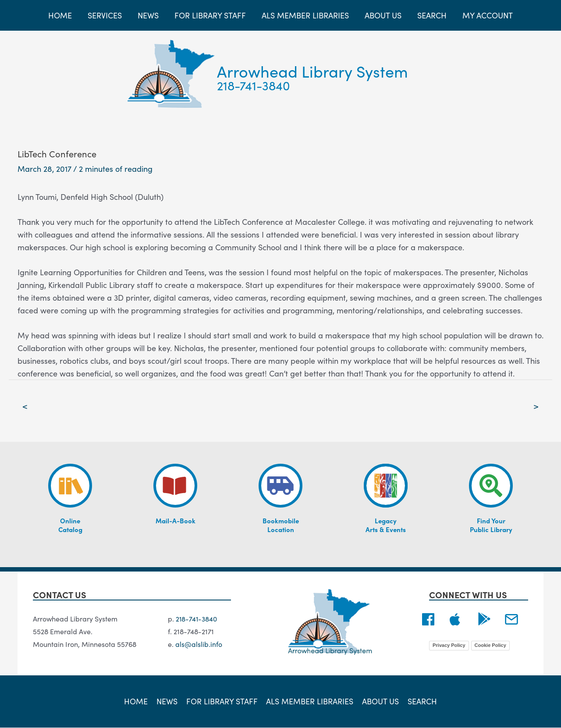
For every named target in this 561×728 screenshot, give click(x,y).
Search (421, 701)
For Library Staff (222, 701)
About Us (380, 701)
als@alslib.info (199, 644)
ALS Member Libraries (310, 701)
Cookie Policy (490, 645)
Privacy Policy (449, 645)
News (168, 701)
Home (138, 701)
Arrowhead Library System (312, 71)
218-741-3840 (254, 85)
